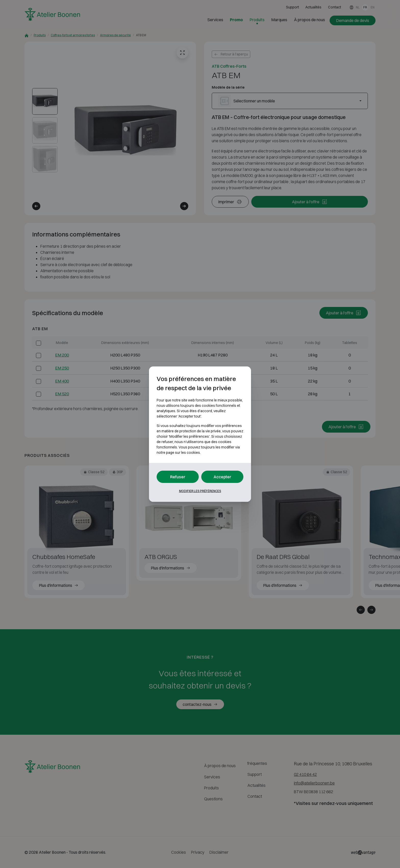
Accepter (222, 477)
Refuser (178, 477)
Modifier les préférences (200, 491)
